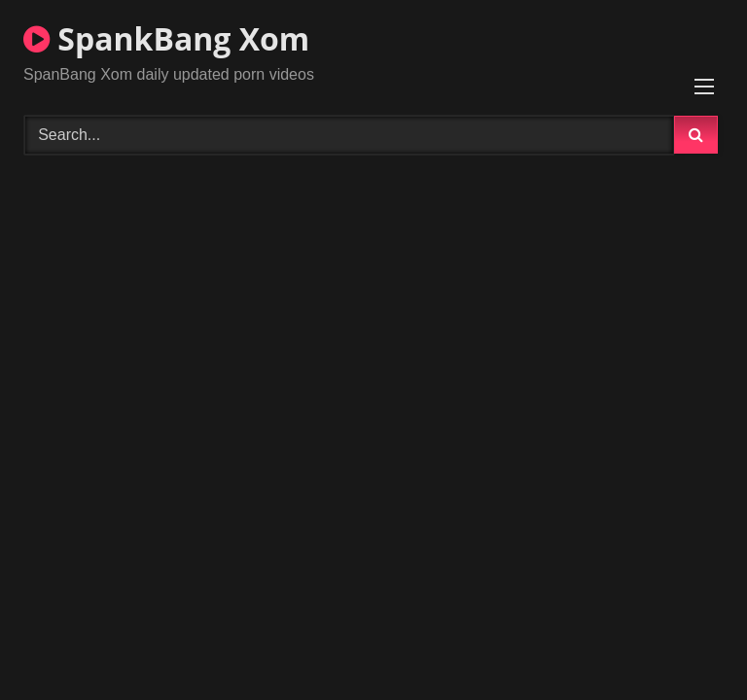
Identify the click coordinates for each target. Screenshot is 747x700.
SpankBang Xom (166, 38)
